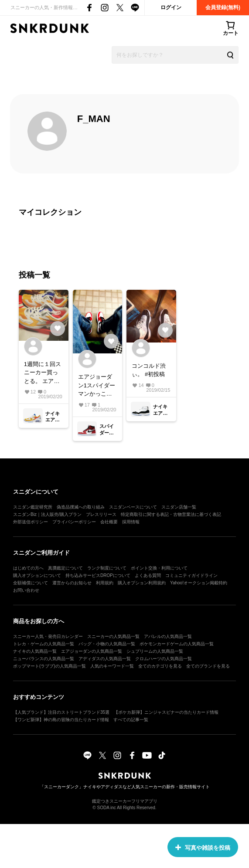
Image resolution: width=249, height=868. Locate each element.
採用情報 (131, 522)
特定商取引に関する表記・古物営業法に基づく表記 (171, 514)
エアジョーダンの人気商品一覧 (92, 651)
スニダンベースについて (133, 507)
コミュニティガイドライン (191, 575)
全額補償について (31, 583)
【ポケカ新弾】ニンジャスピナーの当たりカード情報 (166, 712)
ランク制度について (107, 568)
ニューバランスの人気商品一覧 (44, 659)
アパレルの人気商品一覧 (168, 636)
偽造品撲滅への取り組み (81, 507)
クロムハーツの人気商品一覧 (164, 659)
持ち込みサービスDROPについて (98, 575)
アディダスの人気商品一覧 (105, 659)
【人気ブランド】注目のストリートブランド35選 (61, 712)
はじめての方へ (28, 568)
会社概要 (109, 522)
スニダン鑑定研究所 (33, 507)
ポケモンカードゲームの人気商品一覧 (177, 644)
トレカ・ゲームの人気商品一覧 (44, 644)
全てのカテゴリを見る (160, 666)
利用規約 (105, 583)
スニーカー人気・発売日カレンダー (48, 636)
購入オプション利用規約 (142, 583)
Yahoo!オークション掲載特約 (199, 583)
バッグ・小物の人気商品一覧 (107, 644)
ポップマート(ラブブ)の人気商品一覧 (49, 666)
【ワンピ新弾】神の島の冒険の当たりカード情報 (61, 720)
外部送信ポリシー (31, 522)
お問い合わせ (26, 590)
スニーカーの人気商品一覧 (113, 636)
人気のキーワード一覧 (112, 666)
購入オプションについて (37, 575)
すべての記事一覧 (131, 720)
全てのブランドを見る (208, 666)
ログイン (171, 7)
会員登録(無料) (223, 7)
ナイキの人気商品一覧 (35, 651)
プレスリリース (101, 514)
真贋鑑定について (65, 568)
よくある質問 (148, 575)
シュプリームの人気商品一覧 (155, 651)
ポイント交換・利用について (159, 568)
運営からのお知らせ (72, 583)
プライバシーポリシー (74, 522)
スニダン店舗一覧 (179, 507)
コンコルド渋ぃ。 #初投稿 (149, 370)
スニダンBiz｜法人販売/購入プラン (47, 514)
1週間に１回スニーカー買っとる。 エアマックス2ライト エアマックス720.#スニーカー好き (43, 373)
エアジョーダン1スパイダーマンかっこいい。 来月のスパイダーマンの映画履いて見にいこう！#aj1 (97, 386)
